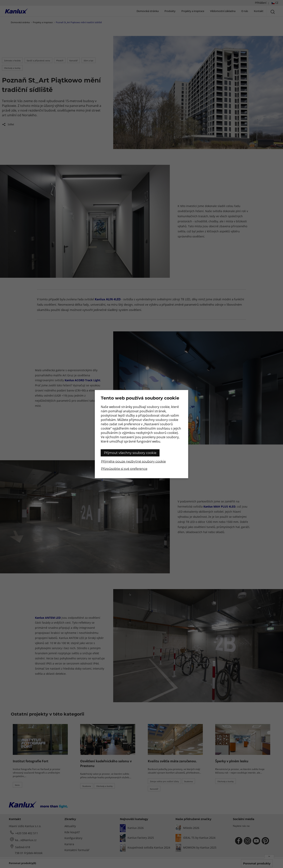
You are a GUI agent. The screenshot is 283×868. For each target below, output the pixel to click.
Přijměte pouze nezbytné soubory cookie (133, 461)
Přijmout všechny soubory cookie (130, 453)
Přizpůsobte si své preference (124, 469)
